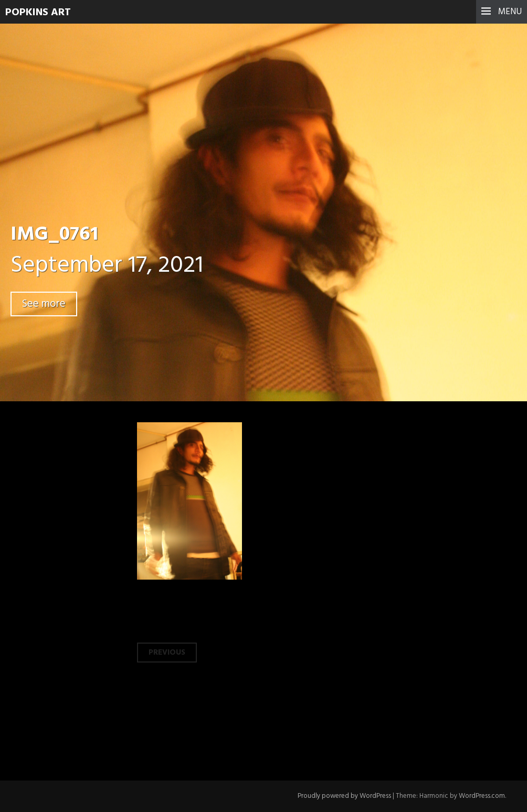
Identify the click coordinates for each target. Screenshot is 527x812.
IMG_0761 (54, 235)
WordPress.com (482, 796)
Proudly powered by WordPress (344, 796)
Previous (167, 653)
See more (44, 304)
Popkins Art (38, 13)
